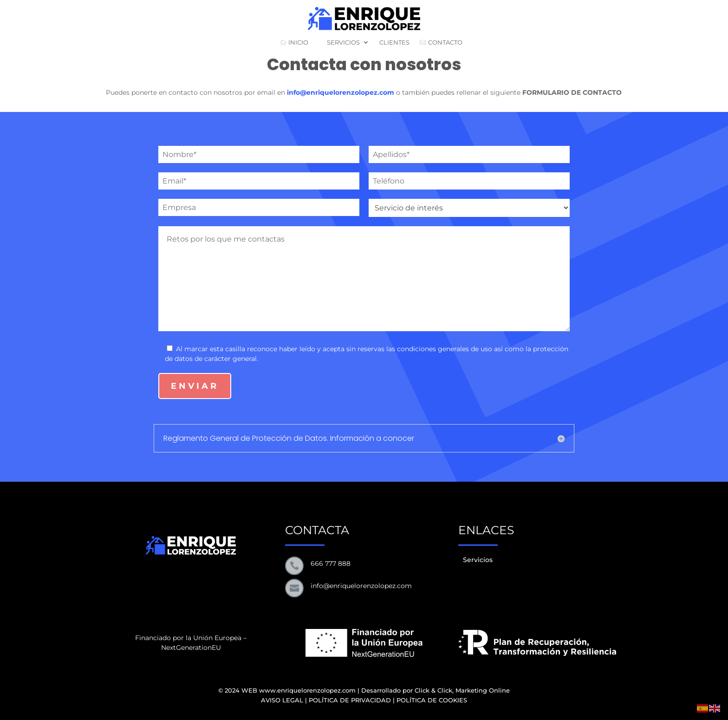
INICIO (294, 42)
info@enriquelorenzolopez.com (341, 92)
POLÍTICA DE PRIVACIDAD (350, 700)
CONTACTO (441, 42)
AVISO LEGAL (282, 700)
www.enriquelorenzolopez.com (307, 690)
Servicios (478, 560)
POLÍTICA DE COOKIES (432, 700)
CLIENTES (394, 42)
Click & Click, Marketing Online (462, 690)
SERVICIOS (339, 42)
